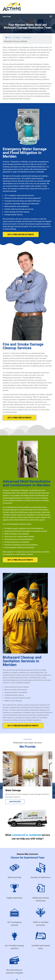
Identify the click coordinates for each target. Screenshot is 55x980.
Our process (15, 802)
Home (9, 37)
